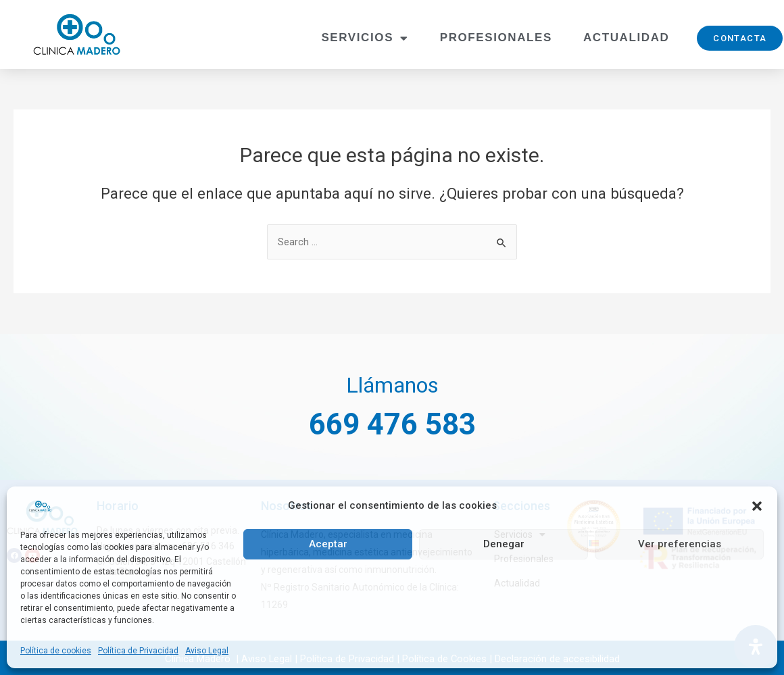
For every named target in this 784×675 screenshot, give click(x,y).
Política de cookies (56, 651)
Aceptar (328, 544)
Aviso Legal (207, 651)
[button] (757, 506)
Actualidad (626, 37)
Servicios (365, 38)
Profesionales (496, 37)
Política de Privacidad (138, 651)
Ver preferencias (680, 544)
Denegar (504, 544)
